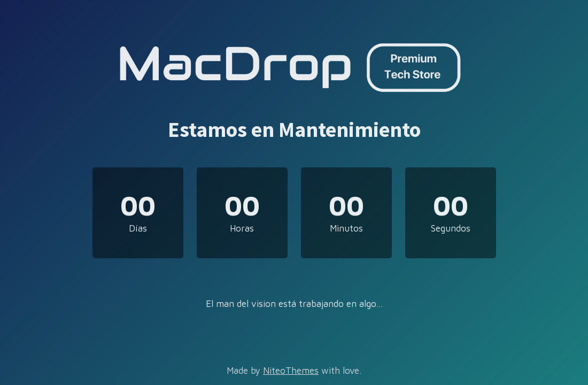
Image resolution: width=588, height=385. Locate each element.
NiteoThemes (291, 371)
